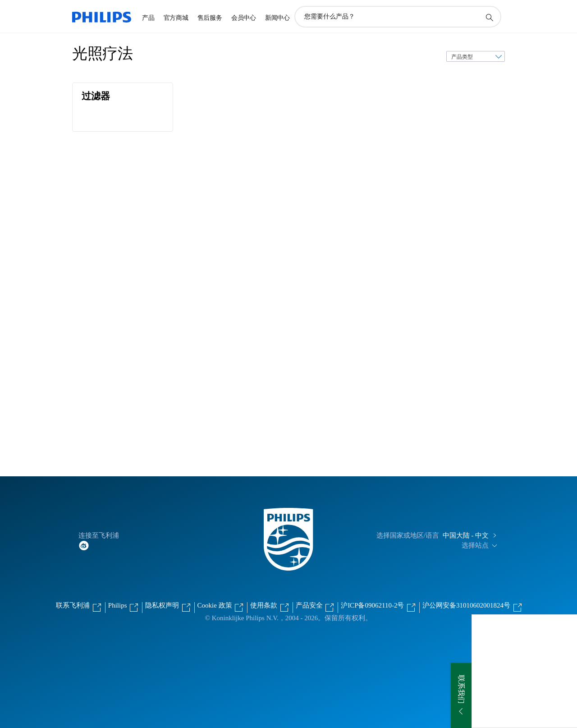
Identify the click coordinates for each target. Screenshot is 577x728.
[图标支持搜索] (489, 17)
